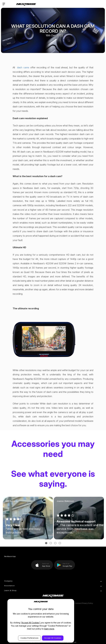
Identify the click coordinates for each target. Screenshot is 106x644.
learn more (49, 629)
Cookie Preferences (29, 638)
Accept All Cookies (53, 638)
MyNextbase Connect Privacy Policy (79, 603)
